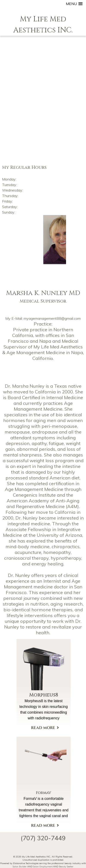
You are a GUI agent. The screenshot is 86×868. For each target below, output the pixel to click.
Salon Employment (43, 866)
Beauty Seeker (66, 866)
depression (18, 443)
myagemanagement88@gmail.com (52, 318)
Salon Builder (20, 866)
